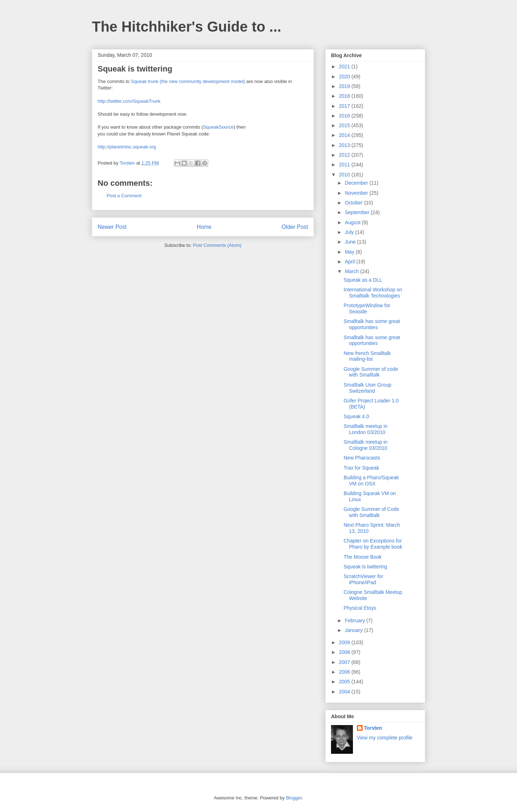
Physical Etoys (360, 608)
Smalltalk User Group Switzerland (367, 388)
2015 (345, 125)
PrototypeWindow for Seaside (367, 308)
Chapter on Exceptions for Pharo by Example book (373, 544)
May (350, 252)
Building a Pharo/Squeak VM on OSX (371, 481)
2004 (345, 692)
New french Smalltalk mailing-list (367, 356)
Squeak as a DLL (363, 280)
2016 (345, 116)
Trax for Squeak (361, 468)
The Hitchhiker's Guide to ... (187, 27)
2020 (345, 77)
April (350, 262)
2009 (345, 642)
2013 (345, 145)
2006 (345, 672)
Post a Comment (124, 196)
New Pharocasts (362, 458)
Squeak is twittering (365, 567)
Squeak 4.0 (356, 416)
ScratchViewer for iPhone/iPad (363, 579)
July (350, 232)
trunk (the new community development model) (196, 81)
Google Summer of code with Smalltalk (371, 372)
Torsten (373, 728)
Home (204, 227)
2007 (345, 662)
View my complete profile (385, 738)
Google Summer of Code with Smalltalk (371, 512)
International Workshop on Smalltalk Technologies (373, 293)
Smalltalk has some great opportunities (372, 324)
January (354, 630)
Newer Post (112, 227)
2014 (345, 135)
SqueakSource (218, 127)
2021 (345, 66)
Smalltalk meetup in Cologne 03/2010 (365, 445)
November (357, 193)
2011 (345, 165)
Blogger (294, 798)
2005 (345, 682)
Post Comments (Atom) (217, 245)
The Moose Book (363, 557)
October (354, 203)
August (353, 222)
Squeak (139, 81)
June (351, 242)
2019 (345, 86)
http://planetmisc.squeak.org (127, 147)
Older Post (295, 227)
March (352, 271)
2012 (345, 155)
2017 (345, 106)
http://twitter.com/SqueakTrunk (129, 101)
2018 (345, 96)
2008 (345, 652)
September (358, 212)
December (357, 183)
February (355, 620)
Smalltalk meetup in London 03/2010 (365, 429)
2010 (345, 175)
